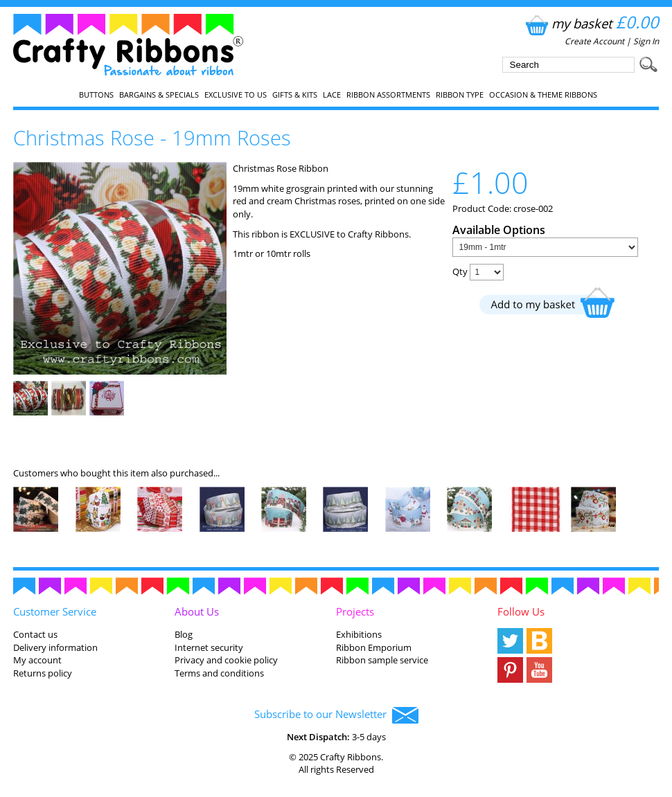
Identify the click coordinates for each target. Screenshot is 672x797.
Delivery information (55, 647)
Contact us (35, 634)
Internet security (209, 647)
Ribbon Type (460, 95)
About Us (197, 611)
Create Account (594, 41)
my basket (591, 23)
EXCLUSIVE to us (236, 95)
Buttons (96, 95)
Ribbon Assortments (388, 95)
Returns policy (43, 673)
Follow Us (521, 611)
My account (37, 660)
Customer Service (55, 611)
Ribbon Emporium (374, 647)
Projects (355, 611)
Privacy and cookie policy (226, 660)
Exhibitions (359, 634)
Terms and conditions (219, 673)
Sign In (646, 41)
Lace (332, 95)
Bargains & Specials (159, 95)
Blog (184, 634)
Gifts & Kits (295, 95)
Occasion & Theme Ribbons (543, 95)
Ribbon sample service (382, 660)
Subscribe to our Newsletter (336, 715)
